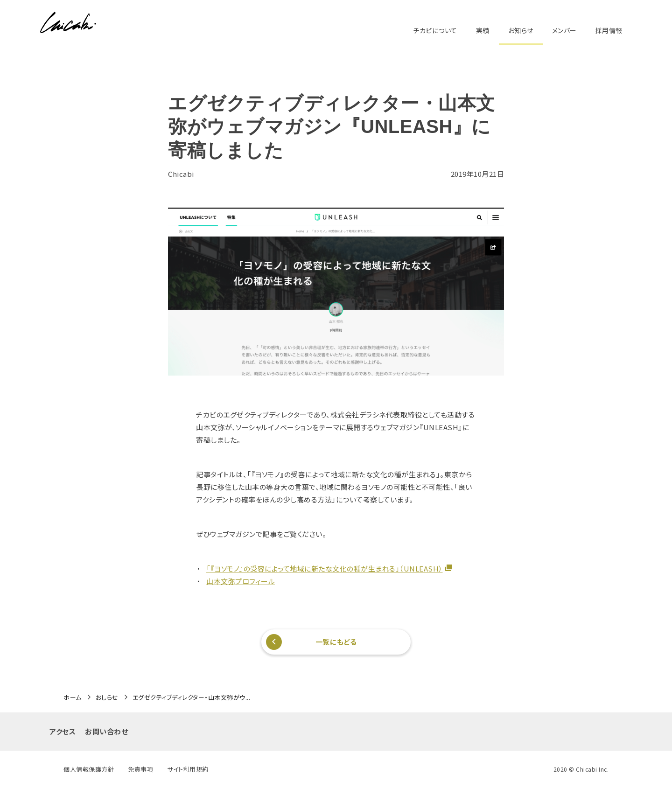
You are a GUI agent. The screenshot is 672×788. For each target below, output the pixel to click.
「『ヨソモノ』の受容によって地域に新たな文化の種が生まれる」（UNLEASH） (325, 568)
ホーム (73, 697)
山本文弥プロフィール (241, 581)
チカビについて (435, 30)
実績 (483, 30)
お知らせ (521, 30)
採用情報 (609, 30)
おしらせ (107, 697)
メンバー (564, 30)
